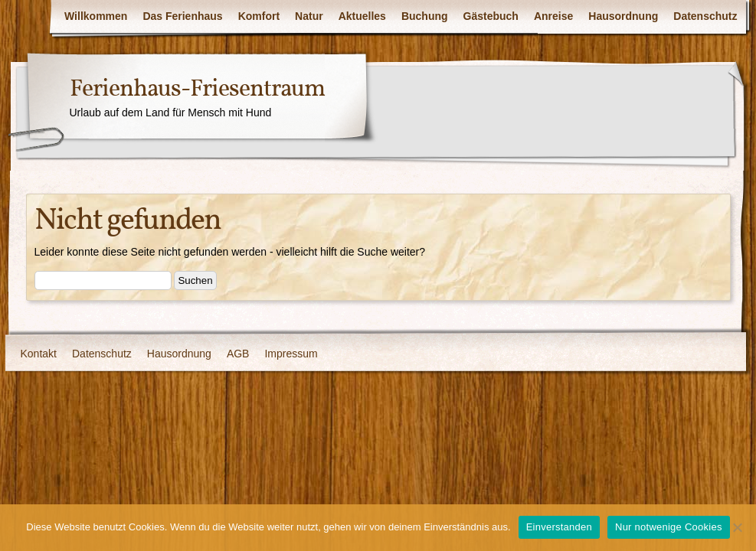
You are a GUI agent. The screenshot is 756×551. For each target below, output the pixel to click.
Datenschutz (705, 16)
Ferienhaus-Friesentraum (197, 90)
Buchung (425, 16)
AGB (238, 354)
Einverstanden (559, 527)
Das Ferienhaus (182, 16)
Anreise (553, 16)
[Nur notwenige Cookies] (737, 527)
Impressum (291, 354)
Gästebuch (491, 16)
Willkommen (96, 16)
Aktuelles (362, 16)
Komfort (259, 16)
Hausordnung (623, 16)
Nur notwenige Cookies (669, 527)
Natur (309, 16)
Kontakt (39, 354)
